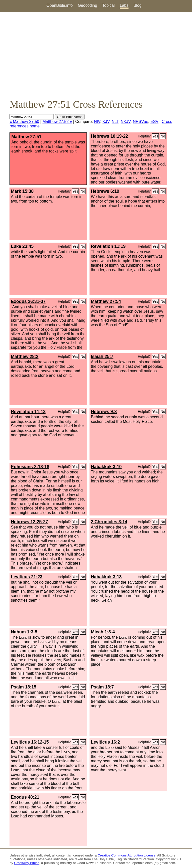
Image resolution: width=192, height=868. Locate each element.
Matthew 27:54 (106, 301)
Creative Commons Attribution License (127, 855)
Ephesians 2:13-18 (30, 467)
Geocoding (87, 5)
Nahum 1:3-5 (24, 632)
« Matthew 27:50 (24, 122)
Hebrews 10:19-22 (109, 136)
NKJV (126, 122)
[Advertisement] (96, 55)
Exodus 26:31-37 (28, 301)
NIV (97, 122)
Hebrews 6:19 (105, 191)
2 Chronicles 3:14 (109, 522)
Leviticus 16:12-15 (30, 742)
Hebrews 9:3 (104, 412)
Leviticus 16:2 (105, 742)
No (163, 136)
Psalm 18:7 (102, 687)
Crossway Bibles (27, 863)
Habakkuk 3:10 (106, 467)
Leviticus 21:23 (26, 577)
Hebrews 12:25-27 (29, 522)
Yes (155, 136)
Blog (137, 5)
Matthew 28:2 (24, 357)
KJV (106, 122)
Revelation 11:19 (108, 246)
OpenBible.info (60, 5)
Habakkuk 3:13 (106, 577)
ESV (154, 122)
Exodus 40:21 (25, 797)
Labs (124, 5)
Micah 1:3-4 (103, 632)
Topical (108, 5)
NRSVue (140, 122)
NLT (115, 122)
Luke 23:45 (22, 246)
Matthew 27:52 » (57, 122)
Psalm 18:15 (23, 687)
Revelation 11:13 (28, 412)
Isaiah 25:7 (102, 357)
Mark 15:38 (22, 191)
